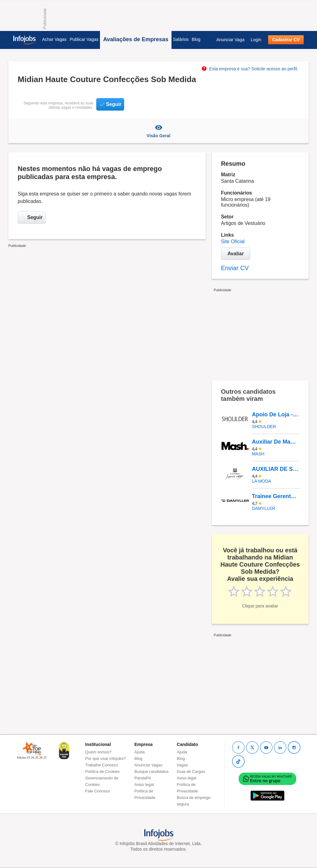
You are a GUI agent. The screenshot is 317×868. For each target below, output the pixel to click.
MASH (258, 454)
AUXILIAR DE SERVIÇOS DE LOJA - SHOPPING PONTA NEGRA (276, 469)
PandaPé (143, 778)
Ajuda (139, 752)
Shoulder (264, 427)
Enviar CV (235, 268)
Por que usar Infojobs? (105, 758)
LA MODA (262, 481)
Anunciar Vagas (148, 765)
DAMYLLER (264, 508)
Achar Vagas (54, 39)
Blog (196, 39)
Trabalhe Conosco (102, 765)
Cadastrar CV (286, 40)
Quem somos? (98, 752)
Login (256, 40)
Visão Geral (158, 131)
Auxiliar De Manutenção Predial (276, 442)
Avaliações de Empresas (136, 39)
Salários (181, 39)
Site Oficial (233, 241)
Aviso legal (144, 785)
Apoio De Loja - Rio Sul (276, 414)
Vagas (182, 765)
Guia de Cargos (191, 772)
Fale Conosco (98, 791)
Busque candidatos (152, 772)
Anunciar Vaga (230, 40)
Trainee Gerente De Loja (276, 496)
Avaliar (236, 254)
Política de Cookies (102, 772)
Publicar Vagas (84, 39)
